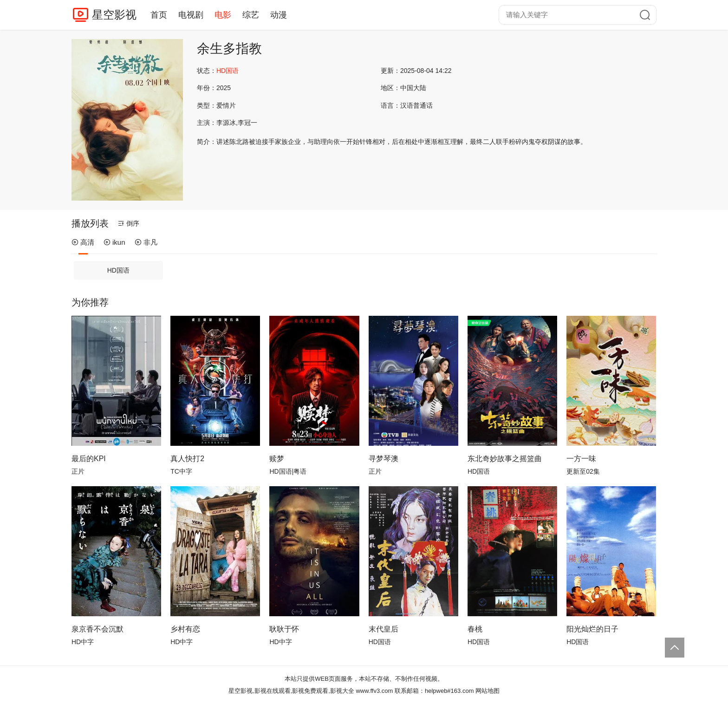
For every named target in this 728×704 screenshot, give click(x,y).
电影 (223, 15)
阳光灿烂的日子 (592, 629)
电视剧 (191, 15)
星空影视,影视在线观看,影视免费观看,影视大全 (291, 691)
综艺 (251, 15)
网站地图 (487, 691)
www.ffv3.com (374, 691)
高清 (83, 242)
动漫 (279, 15)
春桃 (475, 629)
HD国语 (118, 270)
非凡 (146, 242)
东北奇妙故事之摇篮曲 (505, 459)
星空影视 (114, 15)
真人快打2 (187, 459)
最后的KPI (89, 459)
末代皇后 (383, 629)
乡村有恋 (185, 629)
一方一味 (581, 459)
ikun (114, 242)
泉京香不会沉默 (97, 629)
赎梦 (277, 459)
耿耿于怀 (284, 629)
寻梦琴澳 (383, 459)
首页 (159, 15)
